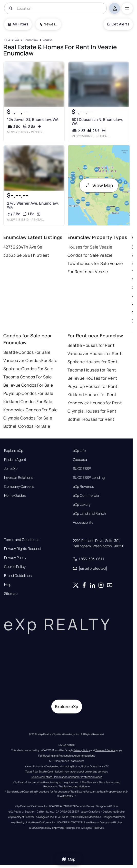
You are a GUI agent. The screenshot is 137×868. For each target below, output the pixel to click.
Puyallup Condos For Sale (28, 393)
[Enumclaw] (31, 40)
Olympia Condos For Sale (28, 418)
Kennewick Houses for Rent (95, 403)
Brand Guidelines (18, 576)
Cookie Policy (15, 567)
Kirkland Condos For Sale (28, 402)
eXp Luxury (82, 504)
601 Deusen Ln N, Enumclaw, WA (97, 121)
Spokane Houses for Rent (92, 362)
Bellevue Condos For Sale (28, 385)
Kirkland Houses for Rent (92, 395)
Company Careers (19, 487)
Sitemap (11, 594)
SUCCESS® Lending (89, 478)
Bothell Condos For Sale (27, 426)
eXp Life (79, 451)
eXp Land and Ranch (89, 513)
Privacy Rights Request (23, 549)
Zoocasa (80, 460)
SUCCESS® (82, 469)
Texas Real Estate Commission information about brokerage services (67, 771)
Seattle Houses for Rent (91, 345)
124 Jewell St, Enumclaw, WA (33, 120)
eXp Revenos (83, 487)
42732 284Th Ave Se (23, 247)
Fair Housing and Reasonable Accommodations (67, 756)
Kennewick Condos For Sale (30, 410)
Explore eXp (14, 451)
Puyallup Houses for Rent (92, 386)
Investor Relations (19, 478)
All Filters (18, 24)
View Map (99, 185)
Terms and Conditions (22, 540)
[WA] (17, 40)
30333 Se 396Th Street (26, 255)
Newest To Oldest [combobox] (51, 24)
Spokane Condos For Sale (28, 369)
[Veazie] (47, 40)
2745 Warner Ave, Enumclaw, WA (33, 205)
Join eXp (11, 469)
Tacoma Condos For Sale (28, 377)
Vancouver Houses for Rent (94, 354)
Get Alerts (118, 24)
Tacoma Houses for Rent (92, 370)
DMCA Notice (67, 745)
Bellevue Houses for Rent (92, 378)
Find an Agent (15, 460)
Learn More (66, 796)
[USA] (7, 40)
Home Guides (15, 495)
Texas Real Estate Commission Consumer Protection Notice (67, 777)
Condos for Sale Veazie (90, 255)
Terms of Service (105, 750)
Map (68, 859)
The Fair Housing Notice (73, 786)
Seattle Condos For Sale (27, 352)
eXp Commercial (86, 495)
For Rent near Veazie (88, 272)
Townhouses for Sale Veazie (95, 263)
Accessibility (83, 522)
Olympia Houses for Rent (92, 411)
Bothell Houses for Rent (91, 419)
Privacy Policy (15, 558)
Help (8, 585)
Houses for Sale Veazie (90, 247)
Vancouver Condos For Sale (30, 360)
